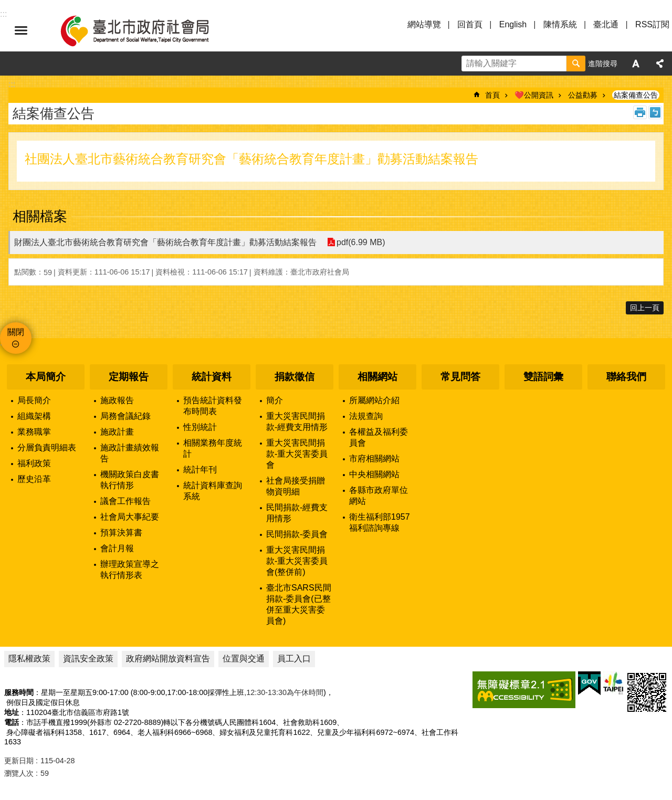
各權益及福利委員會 (379, 437)
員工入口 (294, 659)
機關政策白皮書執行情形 (130, 480)
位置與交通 (244, 659)
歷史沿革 (34, 479)
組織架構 (34, 416)
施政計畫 (117, 432)
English (513, 24)
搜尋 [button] (576, 64)
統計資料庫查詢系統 (213, 491)
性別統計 (200, 427)
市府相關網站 (374, 459)
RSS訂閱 (652, 24)
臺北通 (606, 24)
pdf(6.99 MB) (361, 242)
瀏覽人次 (19, 773)
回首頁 (470, 24)
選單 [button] (21, 30)
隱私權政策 (29, 659)
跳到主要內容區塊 (6, 6)
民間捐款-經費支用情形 (297, 513)
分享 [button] (660, 64)
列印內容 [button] (640, 112)
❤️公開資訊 (534, 95)
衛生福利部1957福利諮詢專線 (380, 522)
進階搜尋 (603, 64)
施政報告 (117, 400)
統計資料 (212, 377)
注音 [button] (655, 112)
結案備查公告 (636, 95)
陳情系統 (560, 24)
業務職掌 (34, 432)
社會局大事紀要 (130, 517)
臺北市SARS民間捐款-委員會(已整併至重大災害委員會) (299, 604)
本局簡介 (46, 377)
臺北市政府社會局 (147, 30)
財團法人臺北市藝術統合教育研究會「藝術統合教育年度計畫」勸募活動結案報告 (165, 242)
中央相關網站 (374, 474)
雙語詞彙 (543, 377)
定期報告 (129, 377)
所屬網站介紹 (374, 400)
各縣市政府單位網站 (379, 496)
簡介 (275, 400)
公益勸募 (583, 95)
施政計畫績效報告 (130, 453)
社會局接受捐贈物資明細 (296, 486)
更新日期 (19, 761)
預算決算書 (121, 533)
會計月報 (117, 548)
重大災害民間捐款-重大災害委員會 (297, 454)
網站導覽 (424, 24)
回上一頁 (645, 308)
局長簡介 (34, 400)
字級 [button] (636, 64)
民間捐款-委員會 (297, 534)
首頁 (492, 95)
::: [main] (12, 84)
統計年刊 (200, 470)
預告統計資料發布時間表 (213, 406)
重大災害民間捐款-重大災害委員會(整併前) (297, 561)
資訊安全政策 (88, 659)
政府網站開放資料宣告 (168, 659)
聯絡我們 (626, 377)
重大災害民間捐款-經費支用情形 (297, 422)
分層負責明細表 (47, 448)
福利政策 (34, 463)
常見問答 (460, 377)
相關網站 (377, 377)
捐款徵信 (295, 377)
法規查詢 (366, 416)
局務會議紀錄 (125, 416)
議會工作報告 (125, 501)
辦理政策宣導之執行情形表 (130, 570)
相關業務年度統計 (213, 448)
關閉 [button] (16, 332)
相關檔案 (40, 216)
